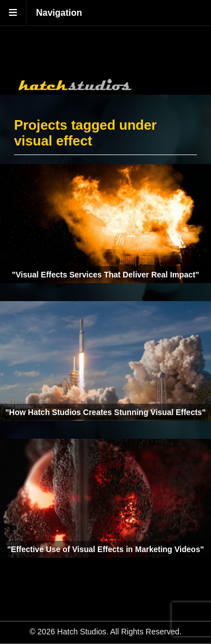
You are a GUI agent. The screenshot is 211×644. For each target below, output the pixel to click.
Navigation (59, 13)
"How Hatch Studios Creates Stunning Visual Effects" (105, 412)
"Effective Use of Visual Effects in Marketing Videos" (106, 549)
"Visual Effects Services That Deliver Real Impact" (105, 275)
